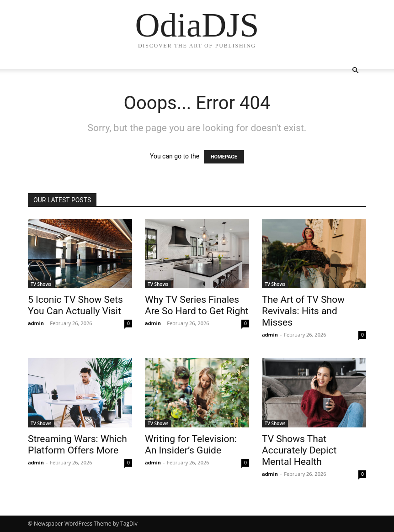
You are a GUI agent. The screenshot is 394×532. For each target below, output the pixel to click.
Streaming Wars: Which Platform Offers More (77, 445)
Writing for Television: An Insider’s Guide (191, 445)
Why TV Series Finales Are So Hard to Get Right (197, 305)
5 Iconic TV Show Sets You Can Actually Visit (75, 305)
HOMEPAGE (224, 157)
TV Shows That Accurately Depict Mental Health (299, 450)
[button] (355, 71)
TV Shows (41, 284)
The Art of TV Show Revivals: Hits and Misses (303, 311)
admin (36, 323)
